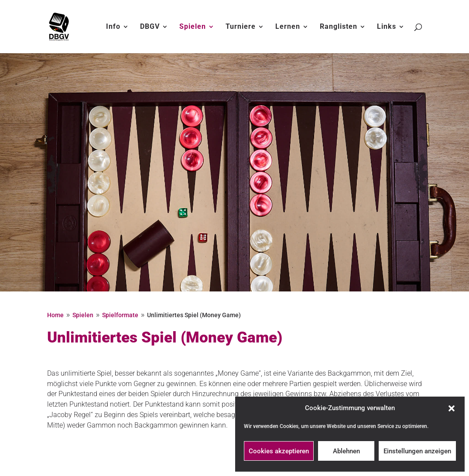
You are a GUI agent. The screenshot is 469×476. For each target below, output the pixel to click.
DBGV (150, 27)
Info (113, 27)
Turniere (241, 27)
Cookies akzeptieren (279, 451)
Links (387, 27)
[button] (452, 408)
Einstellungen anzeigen (417, 451)
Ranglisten (339, 27)
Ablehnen (346, 451)
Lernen (288, 27)
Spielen (193, 27)
